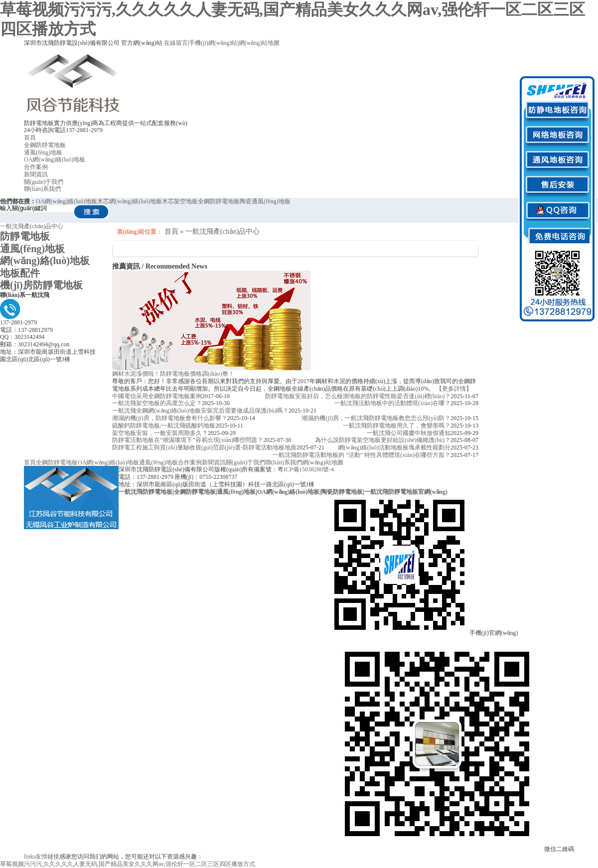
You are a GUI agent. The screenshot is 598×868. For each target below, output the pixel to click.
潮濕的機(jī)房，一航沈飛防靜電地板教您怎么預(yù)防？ (376, 418)
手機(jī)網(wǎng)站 (213, 43)
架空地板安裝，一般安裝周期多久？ (160, 433)
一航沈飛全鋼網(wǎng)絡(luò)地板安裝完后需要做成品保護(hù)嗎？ (200, 411)
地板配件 (20, 273)
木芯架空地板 (180, 201)
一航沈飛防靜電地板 (146, 492)
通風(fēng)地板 (43, 152)
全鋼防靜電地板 (45, 145)
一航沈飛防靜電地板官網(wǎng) (406, 492)
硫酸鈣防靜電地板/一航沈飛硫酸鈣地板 (164, 426)
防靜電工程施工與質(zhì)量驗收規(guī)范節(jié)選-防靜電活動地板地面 (204, 447)
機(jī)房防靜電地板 (41, 285)
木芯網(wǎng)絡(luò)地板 (130, 201)
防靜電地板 (25, 236)
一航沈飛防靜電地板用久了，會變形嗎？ (397, 426)
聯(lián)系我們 (42, 189)
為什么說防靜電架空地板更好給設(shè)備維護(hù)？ (383, 440)
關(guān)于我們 (44, 182)
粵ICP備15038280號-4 (306, 469)
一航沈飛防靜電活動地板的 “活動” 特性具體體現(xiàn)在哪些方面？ (362, 455)
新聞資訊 (36, 174)
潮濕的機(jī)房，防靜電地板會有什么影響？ (170, 418)
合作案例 (36, 167)
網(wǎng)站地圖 (259, 43)
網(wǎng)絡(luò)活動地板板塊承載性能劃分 (394, 447)
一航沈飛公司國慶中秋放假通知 (409, 433)
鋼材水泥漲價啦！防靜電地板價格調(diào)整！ (173, 374)
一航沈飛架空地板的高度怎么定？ (157, 403)
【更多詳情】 (454, 389)
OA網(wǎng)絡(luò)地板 (55, 159)
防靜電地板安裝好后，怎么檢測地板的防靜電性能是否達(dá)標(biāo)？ (358, 396)
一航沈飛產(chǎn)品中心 (32, 226)
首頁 (30, 138)
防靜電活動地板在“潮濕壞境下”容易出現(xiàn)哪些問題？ (188, 440)
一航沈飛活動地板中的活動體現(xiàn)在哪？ (392, 403)
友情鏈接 (42, 857)
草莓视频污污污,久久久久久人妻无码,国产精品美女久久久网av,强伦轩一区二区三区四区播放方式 (128, 864)
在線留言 (176, 43)
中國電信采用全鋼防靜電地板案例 (157, 396)
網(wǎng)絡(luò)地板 (45, 261)
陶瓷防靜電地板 (342, 492)
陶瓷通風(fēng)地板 (265, 201)
